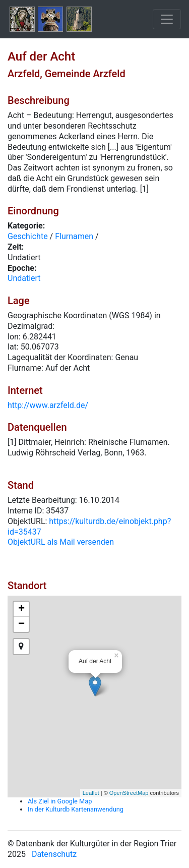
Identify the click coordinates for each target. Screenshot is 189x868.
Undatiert (24, 278)
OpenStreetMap (129, 793)
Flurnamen (74, 236)
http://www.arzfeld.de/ (48, 405)
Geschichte (28, 236)
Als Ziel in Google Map (60, 801)
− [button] (21, 624)
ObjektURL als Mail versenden (61, 542)
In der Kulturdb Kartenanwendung (76, 809)
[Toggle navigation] (167, 19)
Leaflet (91, 793)
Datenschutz (54, 854)
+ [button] (21, 609)
